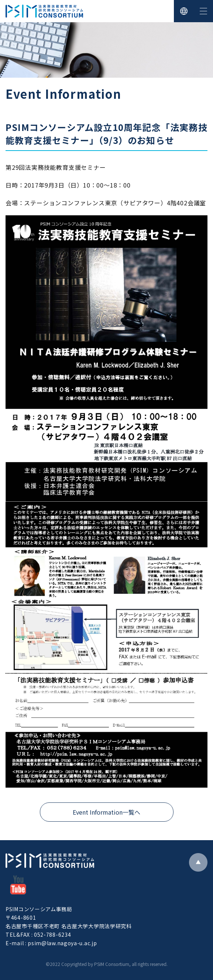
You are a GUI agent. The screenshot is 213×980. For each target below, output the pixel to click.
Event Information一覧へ (106, 812)
